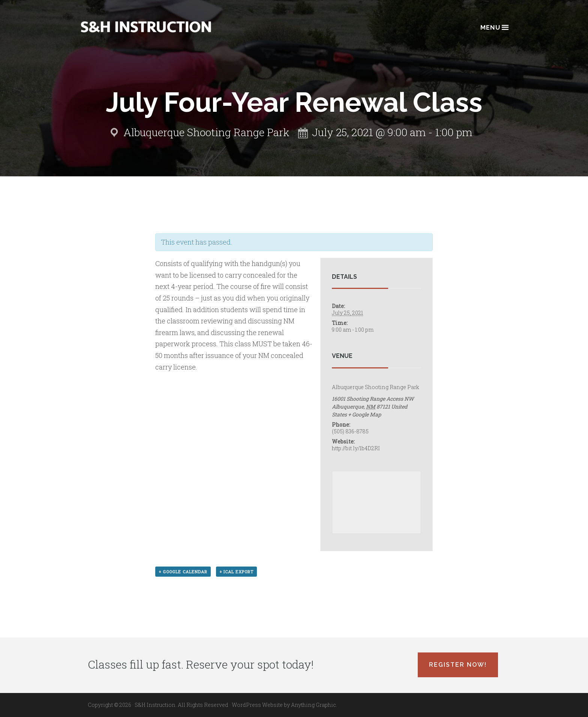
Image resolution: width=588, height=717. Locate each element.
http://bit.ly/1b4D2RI (356, 448)
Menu (494, 27)
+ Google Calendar (183, 572)
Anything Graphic (313, 705)
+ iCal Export (236, 572)
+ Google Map (364, 414)
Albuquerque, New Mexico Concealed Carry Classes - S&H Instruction (146, 27)
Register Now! (458, 665)
